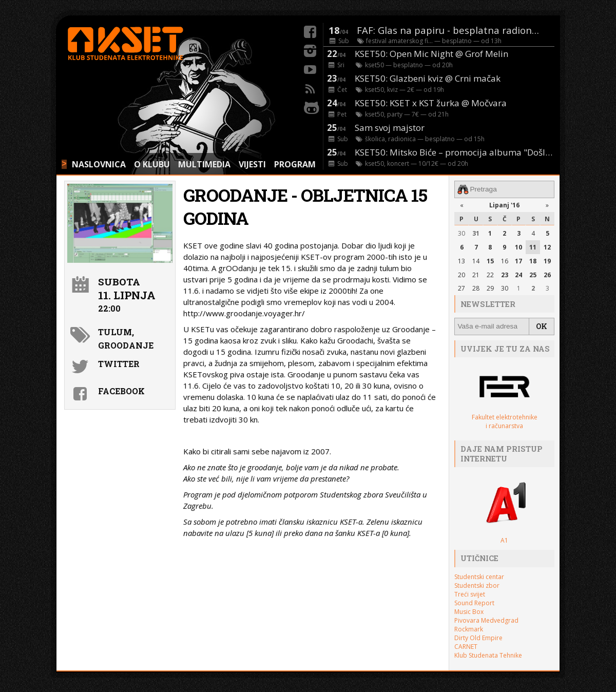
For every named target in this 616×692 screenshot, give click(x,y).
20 (461, 274)
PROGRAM (295, 164)
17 (518, 261)
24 (518, 274)
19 (547, 261)
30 (461, 233)
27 (461, 288)
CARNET (466, 646)
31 (476, 233)
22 (490, 274)
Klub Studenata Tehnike (488, 654)
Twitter (119, 364)
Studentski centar (479, 576)
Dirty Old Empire (478, 637)
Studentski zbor (477, 584)
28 (476, 288)
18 (533, 261)
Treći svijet (470, 593)
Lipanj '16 (504, 205)
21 (476, 274)
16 (505, 261)
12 (547, 247)
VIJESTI (252, 164)
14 (476, 261)
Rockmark (469, 628)
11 (533, 247)
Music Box (469, 611)
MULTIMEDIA (204, 164)
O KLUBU (152, 164)
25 (533, 274)
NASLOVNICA (99, 164)
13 (461, 261)
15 (490, 261)
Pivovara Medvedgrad (486, 619)
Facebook (121, 391)
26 (547, 274)
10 (518, 247)
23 (505, 274)
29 (490, 288)
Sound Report (474, 602)
